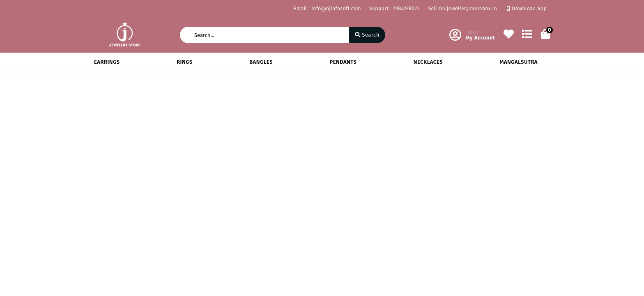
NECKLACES (428, 62)
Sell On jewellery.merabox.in (462, 9)
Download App (527, 9)
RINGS (185, 62)
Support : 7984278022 (394, 9)
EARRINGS (107, 62)
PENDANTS (343, 62)
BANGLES (261, 62)
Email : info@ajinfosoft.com (327, 9)
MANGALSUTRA (519, 62)
